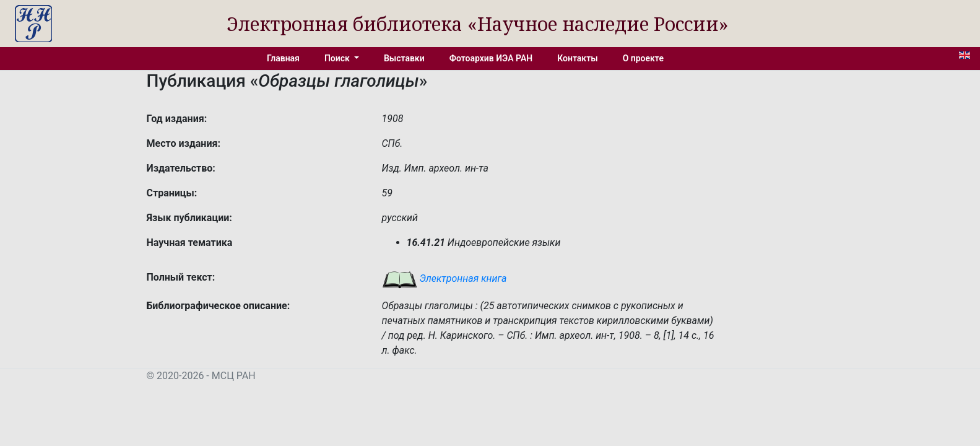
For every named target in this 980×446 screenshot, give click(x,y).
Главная (283, 58)
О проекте (643, 58)
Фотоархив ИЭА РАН (491, 58)
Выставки (404, 58)
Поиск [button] (338, 58)
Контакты (577, 58)
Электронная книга (444, 278)
